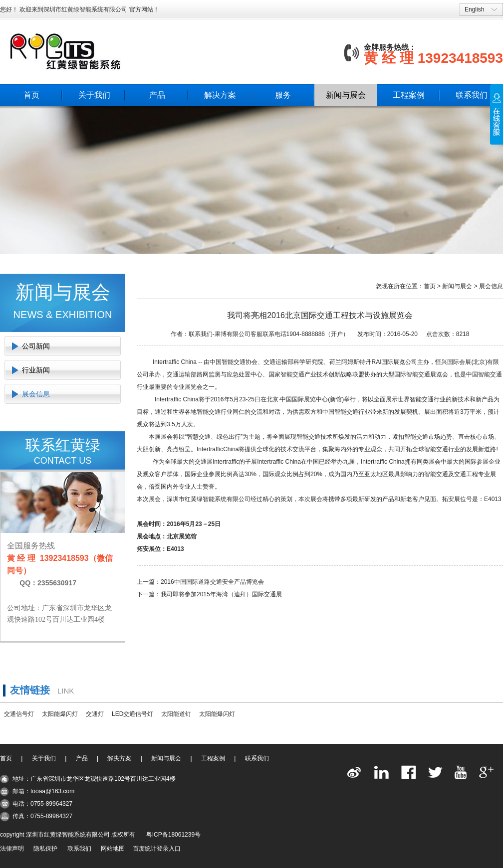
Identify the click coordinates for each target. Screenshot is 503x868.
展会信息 (36, 394)
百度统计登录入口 (157, 849)
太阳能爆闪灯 (60, 714)
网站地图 (113, 849)
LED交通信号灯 (132, 714)
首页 (31, 95)
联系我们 (472, 95)
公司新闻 (36, 346)
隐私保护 (45, 849)
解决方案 (220, 95)
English (474, 9)
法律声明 (12, 849)
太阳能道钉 (176, 714)
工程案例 (409, 95)
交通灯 (95, 714)
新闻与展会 (346, 95)
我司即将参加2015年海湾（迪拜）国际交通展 (221, 594)
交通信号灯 (19, 714)
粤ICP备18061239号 (173, 835)
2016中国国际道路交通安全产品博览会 (212, 582)
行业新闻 (36, 370)
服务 (283, 95)
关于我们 (94, 95)
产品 (157, 95)
